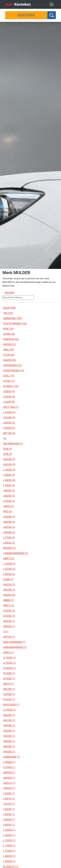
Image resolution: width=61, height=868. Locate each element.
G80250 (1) (9, 773)
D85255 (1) (9, 621)
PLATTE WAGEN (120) (15, 324)
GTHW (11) (9, 381)
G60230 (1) (9, 741)
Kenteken (18, 4)
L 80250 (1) (9, 856)
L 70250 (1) (9, 840)
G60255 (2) (9, 595)
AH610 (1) (9, 652)
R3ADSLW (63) (11, 339)
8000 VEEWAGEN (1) (14, 642)
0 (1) (6, 632)
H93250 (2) (9, 590)
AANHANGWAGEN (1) (15, 647)
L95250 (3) (9, 475)
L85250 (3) (9, 491)
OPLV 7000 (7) (11, 407)
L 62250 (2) (9, 569)
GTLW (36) (9, 355)
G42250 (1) (9, 715)
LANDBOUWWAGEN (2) (16, 553)
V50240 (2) (9, 522)
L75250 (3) (9, 501)
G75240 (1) (9, 767)
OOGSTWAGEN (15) (14, 371)
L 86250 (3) (9, 480)
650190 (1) (9, 637)
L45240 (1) (9, 814)
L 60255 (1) (9, 835)
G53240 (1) (9, 736)
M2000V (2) (10, 548)
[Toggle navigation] (52, 4)
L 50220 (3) (9, 470)
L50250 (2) (9, 574)
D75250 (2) (9, 611)
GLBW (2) (8, 579)
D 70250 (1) (9, 663)
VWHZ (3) (8, 506)
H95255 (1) (9, 752)
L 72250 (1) (9, 846)
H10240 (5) (9, 418)
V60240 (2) (9, 527)
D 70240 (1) (9, 658)
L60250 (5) (9, 423)
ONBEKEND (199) (13, 318)
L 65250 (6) (9, 412)
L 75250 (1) (9, 851)
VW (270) (8, 313)
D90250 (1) (9, 626)
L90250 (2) (9, 543)
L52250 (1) (9, 793)
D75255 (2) (9, 616)
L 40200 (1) (9, 762)
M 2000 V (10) (11, 386)
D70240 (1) (9, 694)
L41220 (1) (9, 804)
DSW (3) (8, 449)
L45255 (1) (9, 825)
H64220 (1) (9, 778)
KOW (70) (8, 329)
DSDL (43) (9, 350)
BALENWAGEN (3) (13, 444)
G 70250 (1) (10, 710)
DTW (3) (8, 454)
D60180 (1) (9, 689)
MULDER (10, 293)
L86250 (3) (9, 496)
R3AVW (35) (10, 360)
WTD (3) (8, 511)
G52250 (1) (9, 731)
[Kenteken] (26, 15)
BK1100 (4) (9, 433)
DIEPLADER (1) (11, 705)
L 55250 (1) (9, 830)
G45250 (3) (9, 465)
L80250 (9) (9, 391)
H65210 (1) (9, 783)
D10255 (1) (9, 679)
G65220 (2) (9, 585)
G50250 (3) (9, 459)
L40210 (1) (9, 799)
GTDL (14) (9, 376)
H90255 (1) (9, 788)
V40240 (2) (9, 532)
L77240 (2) (9, 538)
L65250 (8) (9, 397)
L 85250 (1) (9, 861)
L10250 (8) (9, 402)
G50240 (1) (9, 726)
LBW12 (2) (9, 558)
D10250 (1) (9, 673)
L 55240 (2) (9, 564)
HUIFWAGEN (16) (12, 365)
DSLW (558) (10, 308)
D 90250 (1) (9, 668)
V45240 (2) (9, 517)
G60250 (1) (9, 746)
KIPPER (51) (10, 344)
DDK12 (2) (9, 605)
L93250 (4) (9, 428)
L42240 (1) (9, 809)
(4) (5, 438)
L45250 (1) (9, 820)
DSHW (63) (9, 334)
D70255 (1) (9, 699)
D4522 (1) (9, 684)
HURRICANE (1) (12, 757)
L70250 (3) (9, 485)
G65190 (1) (9, 720)
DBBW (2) (8, 600)
